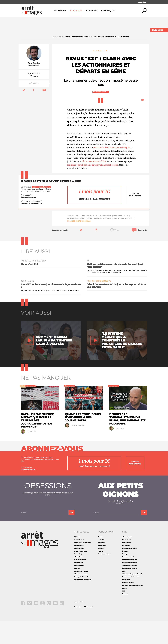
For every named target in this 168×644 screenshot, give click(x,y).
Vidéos (101, 574)
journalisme (73, 239)
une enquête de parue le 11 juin (111, 171)
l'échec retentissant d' (94, 185)
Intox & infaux (79, 569)
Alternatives (78, 580)
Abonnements (127, 560)
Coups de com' (79, 563)
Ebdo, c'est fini (29, 288)
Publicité (77, 592)
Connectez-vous (28, 221)
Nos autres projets (128, 580)
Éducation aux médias (130, 572)
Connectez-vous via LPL (32, 227)
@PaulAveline (34, 89)
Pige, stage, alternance (130, 592)
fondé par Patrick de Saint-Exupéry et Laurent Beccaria (93, 188)
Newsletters (126, 603)
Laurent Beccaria (103, 242)
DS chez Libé (88, 630)
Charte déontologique (130, 583)
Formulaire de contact (130, 586)
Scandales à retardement (83, 566)
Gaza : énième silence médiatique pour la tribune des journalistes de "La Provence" (37, 444)
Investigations (79, 572)
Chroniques (108, 11)
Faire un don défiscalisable (131, 600)
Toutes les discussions (130, 589)
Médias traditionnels (81, 594)
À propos (125, 574)
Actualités (76, 11)
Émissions (92, 11)
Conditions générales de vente (132, 609)
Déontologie (79, 577)
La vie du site (127, 563)
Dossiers (101, 572)
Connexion (142, 2)
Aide (124, 594)
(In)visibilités (79, 586)
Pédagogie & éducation (82, 600)
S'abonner (157, 30)
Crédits (125, 612)
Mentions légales (128, 606)
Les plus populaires (105, 577)
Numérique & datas (81, 574)
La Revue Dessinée (76, 242)
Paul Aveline (34, 86)
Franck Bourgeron (123, 242)
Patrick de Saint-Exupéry (99, 239)
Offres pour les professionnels (132, 597)
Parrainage (126, 569)
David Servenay (121, 239)
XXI (83, 239)
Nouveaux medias (80, 583)
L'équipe (125, 577)
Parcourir (60, 11)
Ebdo (89, 242)
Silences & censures (81, 597)
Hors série (78, 630)
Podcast (125, 617)
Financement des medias (79, 244)
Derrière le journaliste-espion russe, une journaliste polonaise (127, 442)
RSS (124, 614)
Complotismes (79, 589)
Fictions (77, 560)
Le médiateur (127, 566)
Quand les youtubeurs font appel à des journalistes (83, 441)
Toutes (101, 560)
